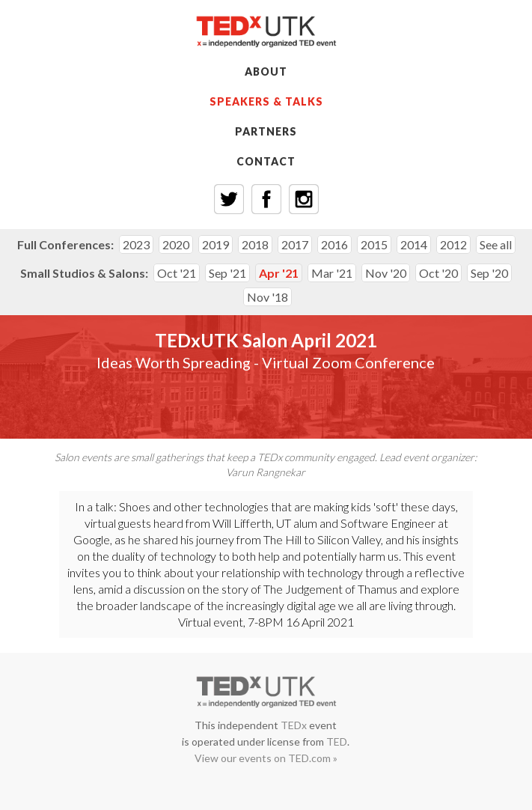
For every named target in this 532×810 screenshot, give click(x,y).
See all (496, 244)
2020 (176, 244)
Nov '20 (386, 273)
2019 (215, 244)
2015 (374, 244)
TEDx (294, 725)
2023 (136, 244)
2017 (295, 244)
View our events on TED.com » (266, 758)
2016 (334, 244)
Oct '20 (438, 273)
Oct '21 (177, 273)
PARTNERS (266, 131)
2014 (414, 244)
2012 (453, 244)
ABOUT (266, 71)
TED (337, 742)
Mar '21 (332, 273)
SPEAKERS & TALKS (266, 101)
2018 (255, 244)
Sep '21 (227, 273)
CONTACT (266, 161)
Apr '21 (279, 273)
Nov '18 (267, 297)
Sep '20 (489, 273)
